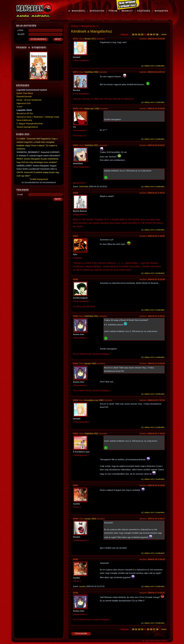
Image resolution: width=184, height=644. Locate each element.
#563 (94, 364)
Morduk (88, 39)
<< (163, 35)
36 (151, 35)
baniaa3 (88, 364)
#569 (96, 72)
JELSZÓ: (21, 34)
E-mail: (20, 195)
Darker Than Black (25, 93)
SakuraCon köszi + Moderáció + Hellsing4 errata (38, 117)
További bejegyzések (39, 179)
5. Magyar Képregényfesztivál (30, 124)
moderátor (160, 66)
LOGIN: (20, 30)
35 (148, 35)
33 (142, 35)
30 (133, 35)
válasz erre (149, 66)
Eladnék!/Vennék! (24, 97)
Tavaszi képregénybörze (27, 127)
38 (157, 35)
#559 (94, 519)
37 (154, 35)
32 (139, 35)
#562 (101, 400)
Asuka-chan (89, 109)
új (142, 66)
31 (136, 35)
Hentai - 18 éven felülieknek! (29, 100)
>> (165, 35)
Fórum (74, 26)
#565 (97, 109)
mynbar (87, 519)
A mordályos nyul (91, 400)
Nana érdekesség (24, 120)
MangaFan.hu (88, 26)
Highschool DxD (24, 103)
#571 (94, 39)
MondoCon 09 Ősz (25, 113)
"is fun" (20, 107)
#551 (96, 145)
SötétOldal (89, 72)
